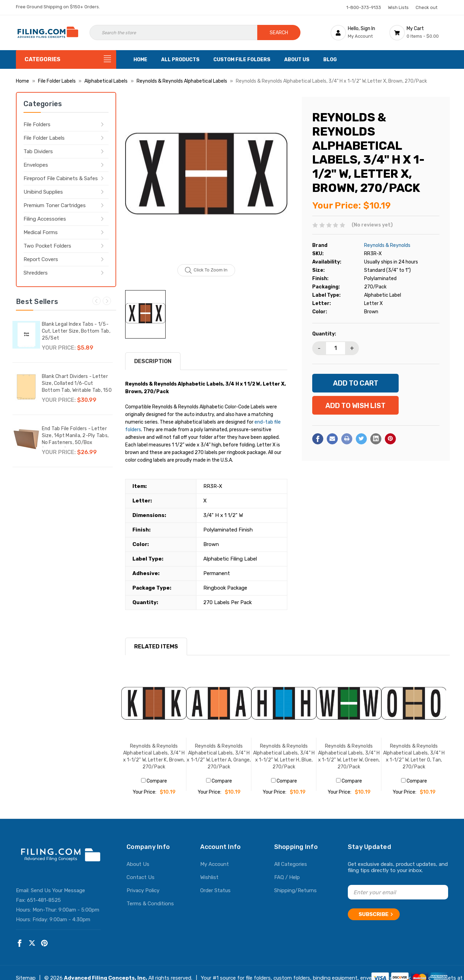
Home (140, 60)
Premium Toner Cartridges (55, 205)
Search (279, 33)
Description (153, 361)
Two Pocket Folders (47, 246)
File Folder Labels (44, 138)
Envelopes (36, 165)
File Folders (37, 124)
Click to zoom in (206, 270)
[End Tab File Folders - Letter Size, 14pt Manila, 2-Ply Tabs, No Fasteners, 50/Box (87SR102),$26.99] (26, 439)
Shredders (36, 273)
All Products (180, 60)
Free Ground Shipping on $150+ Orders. (58, 7)
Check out (426, 7)
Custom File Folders (242, 60)
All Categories (291, 864)
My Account (215, 864)
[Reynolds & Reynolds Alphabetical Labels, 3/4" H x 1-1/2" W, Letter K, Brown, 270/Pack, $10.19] (154, 705)
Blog (330, 60)
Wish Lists (398, 7)
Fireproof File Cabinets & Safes (61, 178)
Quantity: (324, 334)
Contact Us (141, 877)
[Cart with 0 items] (419, 33)
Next (107, 301)
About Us (297, 60)
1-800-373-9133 (364, 7)
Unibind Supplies (43, 192)
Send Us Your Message (58, 890)
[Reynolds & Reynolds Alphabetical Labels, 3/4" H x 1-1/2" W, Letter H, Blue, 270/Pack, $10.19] (284, 705)
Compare (154, 781)
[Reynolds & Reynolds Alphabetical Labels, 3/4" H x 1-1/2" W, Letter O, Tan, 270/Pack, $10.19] (414, 705)
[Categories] (66, 59)
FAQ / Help (287, 877)
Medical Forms (41, 232)
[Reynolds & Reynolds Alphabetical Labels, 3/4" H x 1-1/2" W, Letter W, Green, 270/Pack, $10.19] (349, 705)
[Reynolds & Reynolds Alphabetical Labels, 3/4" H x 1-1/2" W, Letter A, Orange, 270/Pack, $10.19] (219, 705)
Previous (96, 301)
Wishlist (209, 877)
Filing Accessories (45, 219)
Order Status (215, 890)
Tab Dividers (38, 151)
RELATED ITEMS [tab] (156, 646)
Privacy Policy (143, 890)
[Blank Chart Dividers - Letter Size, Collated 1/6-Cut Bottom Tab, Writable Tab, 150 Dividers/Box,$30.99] (26, 387)
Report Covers (41, 259)
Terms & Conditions (150, 904)
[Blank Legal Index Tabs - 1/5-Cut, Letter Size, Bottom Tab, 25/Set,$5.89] (26, 335)
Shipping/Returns (295, 890)
